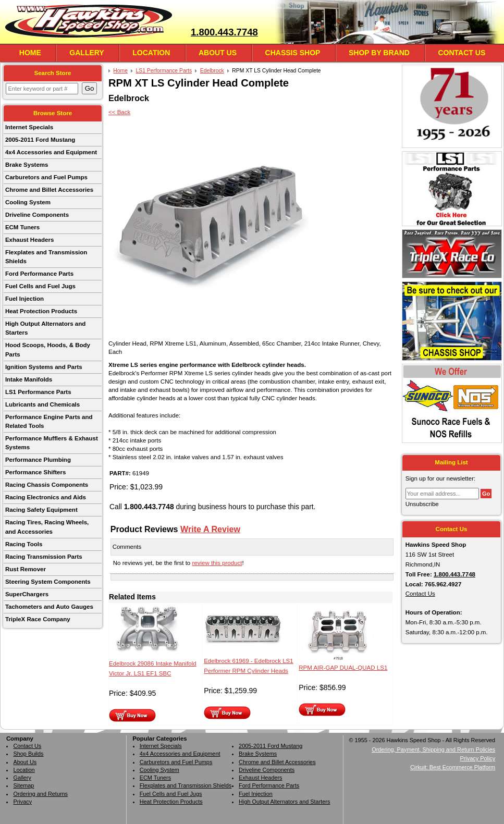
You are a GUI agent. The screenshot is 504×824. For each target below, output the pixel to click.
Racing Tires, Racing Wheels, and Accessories (47, 527)
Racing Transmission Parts (44, 557)
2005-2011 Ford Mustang (40, 140)
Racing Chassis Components (47, 485)
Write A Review (210, 529)
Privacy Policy (477, 758)
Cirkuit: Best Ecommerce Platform (453, 767)
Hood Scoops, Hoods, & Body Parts (48, 349)
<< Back (119, 112)
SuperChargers (27, 594)
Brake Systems (27, 165)
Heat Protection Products (41, 311)
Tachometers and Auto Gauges (49, 607)
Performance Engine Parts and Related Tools (49, 421)
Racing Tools (24, 544)
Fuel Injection (24, 299)
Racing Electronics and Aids (46, 497)
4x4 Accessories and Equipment (51, 152)
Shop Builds (28, 754)
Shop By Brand (379, 53)
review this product (217, 563)
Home (30, 53)
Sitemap (23, 785)
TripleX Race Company (38, 619)
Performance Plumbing (38, 460)
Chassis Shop (293, 53)
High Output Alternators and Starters (45, 328)
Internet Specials (29, 127)
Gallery (87, 53)
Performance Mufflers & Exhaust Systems (52, 443)
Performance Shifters (35, 472)
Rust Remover (26, 569)
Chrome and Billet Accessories (49, 190)
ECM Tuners (22, 227)
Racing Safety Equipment (41, 510)
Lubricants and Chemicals (42, 404)
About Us (218, 53)
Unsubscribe (422, 504)
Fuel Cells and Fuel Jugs (40, 286)
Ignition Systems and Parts (44, 367)
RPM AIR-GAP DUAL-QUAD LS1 (343, 668)
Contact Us (462, 53)
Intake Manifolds (29, 379)
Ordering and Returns (40, 794)
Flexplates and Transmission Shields (46, 257)
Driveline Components (37, 215)
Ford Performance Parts (39, 274)
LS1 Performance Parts (38, 392)
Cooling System (28, 202)
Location (151, 53)
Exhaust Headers (29, 240)
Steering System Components (48, 582)
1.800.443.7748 (224, 32)
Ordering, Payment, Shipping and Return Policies (433, 749)
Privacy (22, 802)
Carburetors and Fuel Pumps (46, 177)
